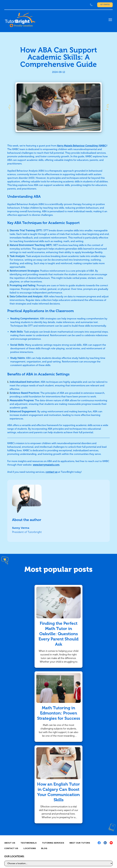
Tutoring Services (53, 843)
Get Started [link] (105, 5)
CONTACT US (11, 848)
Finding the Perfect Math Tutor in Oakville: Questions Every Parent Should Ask (58, 634)
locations (30, 848)
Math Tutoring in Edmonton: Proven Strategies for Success (59, 713)
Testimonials (29, 843)
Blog (44, 848)
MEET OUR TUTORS (80, 843)
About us (10, 843)
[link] (91, 5)
